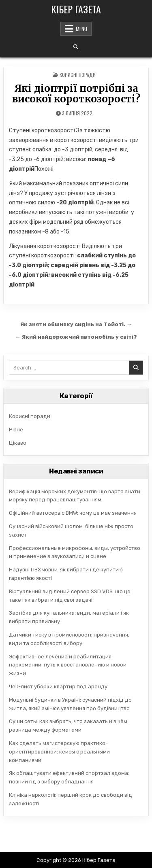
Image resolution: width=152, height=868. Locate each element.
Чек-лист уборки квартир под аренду (58, 687)
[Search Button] (76, 47)
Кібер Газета (76, 9)
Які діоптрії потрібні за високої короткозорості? (76, 94)
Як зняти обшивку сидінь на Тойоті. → (76, 324)
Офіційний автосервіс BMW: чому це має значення (73, 513)
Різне (16, 430)
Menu (81, 29)
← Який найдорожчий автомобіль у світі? (76, 337)
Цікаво (18, 443)
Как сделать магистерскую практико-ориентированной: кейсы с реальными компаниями (59, 752)
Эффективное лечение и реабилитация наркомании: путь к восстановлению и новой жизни (68, 665)
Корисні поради (78, 75)
